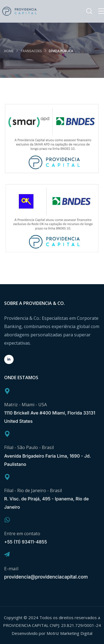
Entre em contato (22, 534)
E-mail (11, 568)
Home (9, 51)
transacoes (31, 51)
